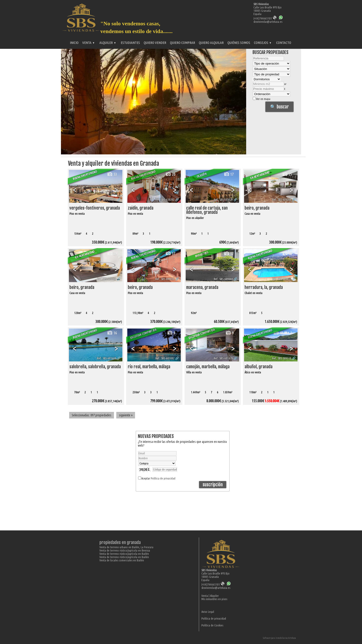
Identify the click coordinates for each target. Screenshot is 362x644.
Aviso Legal (208, 612)
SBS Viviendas (261, 4)
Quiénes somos (239, 43)
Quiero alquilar (211, 43)
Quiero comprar (183, 43)
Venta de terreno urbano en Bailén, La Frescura (126, 547)
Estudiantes (130, 43)
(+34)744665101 (265, 18)
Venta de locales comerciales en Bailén (122, 560)
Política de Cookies (212, 625)
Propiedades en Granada (120, 542)
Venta (88, 43)
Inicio (74, 43)
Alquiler (107, 43)
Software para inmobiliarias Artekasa (279, 638)
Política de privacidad (163, 478)
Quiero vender (155, 43)
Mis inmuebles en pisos (214, 599)
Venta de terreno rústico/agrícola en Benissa (125, 550)
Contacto (284, 43)
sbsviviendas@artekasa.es (268, 22)
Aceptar (158, 478)
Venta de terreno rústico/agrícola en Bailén (124, 554)
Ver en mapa (262, 99)
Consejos (262, 43)
